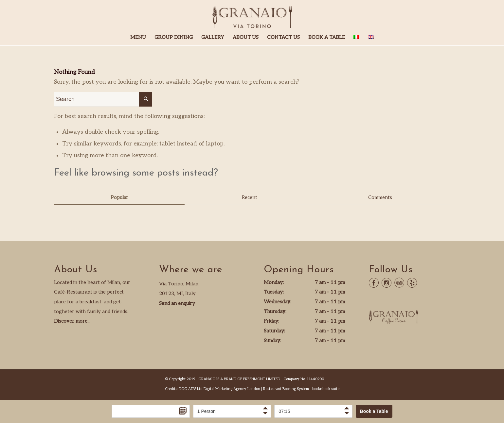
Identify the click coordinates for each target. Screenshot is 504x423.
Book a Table (374, 411)
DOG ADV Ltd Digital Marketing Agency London (219, 389)
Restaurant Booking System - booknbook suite (301, 389)
